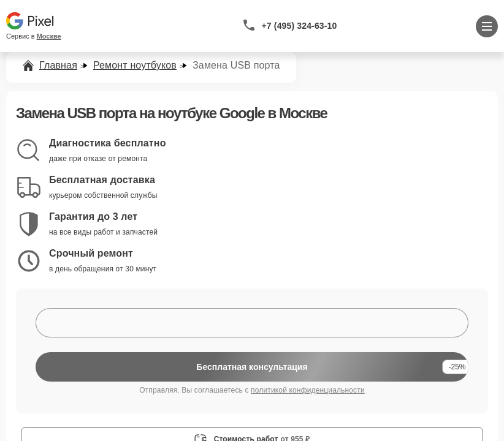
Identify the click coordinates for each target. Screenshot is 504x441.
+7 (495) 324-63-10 (300, 26)
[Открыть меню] (487, 26)
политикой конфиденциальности (308, 390)
